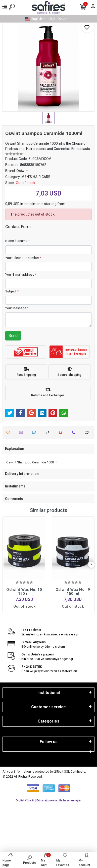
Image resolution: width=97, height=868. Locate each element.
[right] (91, 565)
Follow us (49, 742)
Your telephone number (23, 258)
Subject (12, 291)
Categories (48, 721)
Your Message (17, 308)
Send (13, 336)
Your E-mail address (21, 275)
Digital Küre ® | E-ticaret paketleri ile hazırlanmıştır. (49, 801)
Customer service (48, 707)
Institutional (49, 693)
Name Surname (17, 241)
